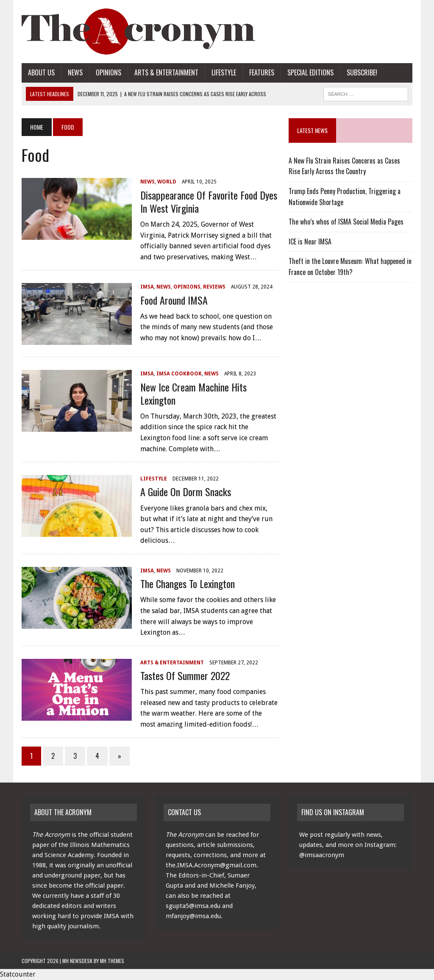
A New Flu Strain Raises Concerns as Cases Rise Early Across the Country (344, 166)
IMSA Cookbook (179, 374)
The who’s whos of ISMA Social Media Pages (346, 222)
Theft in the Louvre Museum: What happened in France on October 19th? (350, 267)
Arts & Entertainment (166, 72)
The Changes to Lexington (188, 583)
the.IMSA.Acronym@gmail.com (211, 865)
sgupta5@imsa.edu (193, 906)
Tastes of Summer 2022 (185, 675)
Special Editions (310, 72)
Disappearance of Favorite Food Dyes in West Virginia (209, 201)
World (167, 182)
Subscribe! (362, 72)
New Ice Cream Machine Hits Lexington (193, 393)
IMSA (147, 287)
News (75, 72)
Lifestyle (224, 72)
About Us (41, 72)
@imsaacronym (322, 855)
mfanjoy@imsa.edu (193, 916)
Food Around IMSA (174, 300)
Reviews (214, 287)
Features (262, 72)
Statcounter (18, 974)
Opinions (108, 72)
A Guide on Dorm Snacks (186, 491)
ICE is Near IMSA (310, 242)
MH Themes (112, 961)
